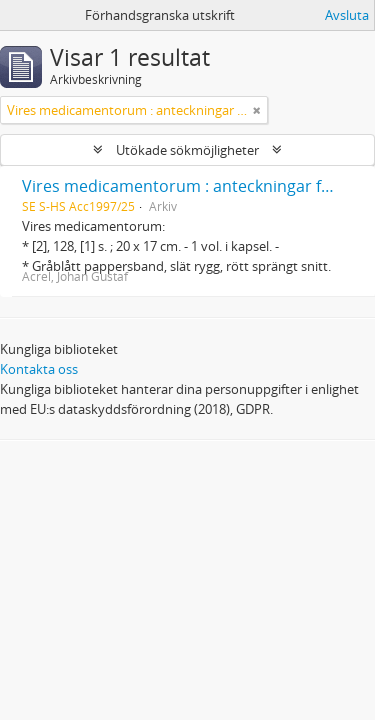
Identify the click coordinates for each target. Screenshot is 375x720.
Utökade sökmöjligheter (187, 150)
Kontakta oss (39, 369)
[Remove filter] (257, 110)
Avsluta (347, 15)
